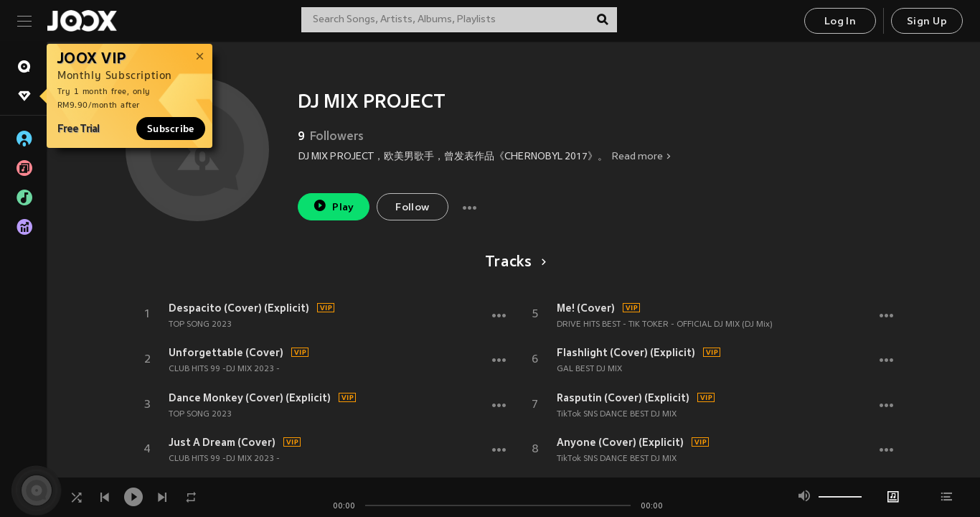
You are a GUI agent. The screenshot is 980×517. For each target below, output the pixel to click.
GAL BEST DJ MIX (589, 369)
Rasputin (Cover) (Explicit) (623, 398)
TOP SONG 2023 (200, 325)
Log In (840, 22)
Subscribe (171, 129)
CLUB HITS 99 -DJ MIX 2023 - (224, 369)
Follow (412, 208)
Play (333, 206)
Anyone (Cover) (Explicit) (620, 442)
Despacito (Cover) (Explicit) (239, 308)
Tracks (513, 263)
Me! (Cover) (586, 308)
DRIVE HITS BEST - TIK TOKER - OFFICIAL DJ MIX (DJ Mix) (665, 325)
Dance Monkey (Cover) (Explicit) (250, 398)
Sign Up (927, 22)
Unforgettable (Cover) (226, 353)
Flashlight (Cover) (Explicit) (626, 353)
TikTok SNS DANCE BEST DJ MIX (617, 414)
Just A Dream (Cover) (222, 442)
